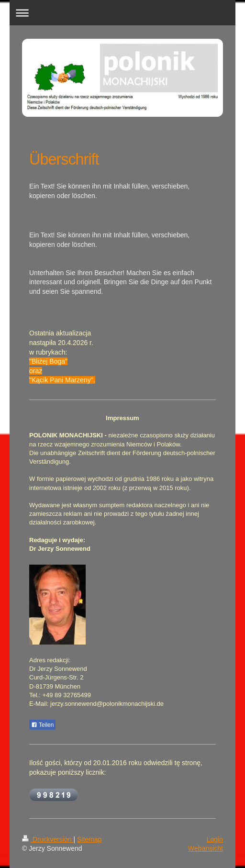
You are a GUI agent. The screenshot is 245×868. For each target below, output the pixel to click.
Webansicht (206, 848)
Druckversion (48, 839)
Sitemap (89, 839)
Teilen (42, 725)
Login (215, 839)
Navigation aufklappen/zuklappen (122, 13)
